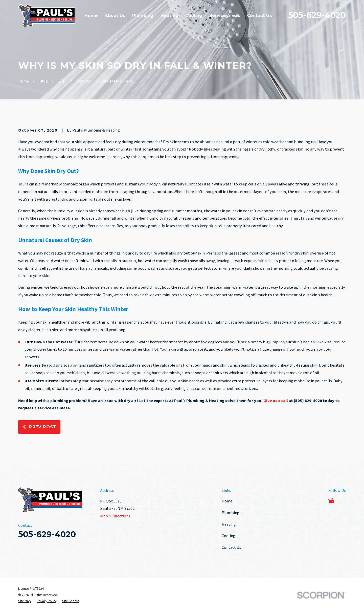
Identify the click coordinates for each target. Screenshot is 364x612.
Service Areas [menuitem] (225, 15)
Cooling (229, 536)
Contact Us (231, 547)
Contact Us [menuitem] (259, 15)
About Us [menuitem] (115, 15)
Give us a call (276, 400)
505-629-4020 (317, 15)
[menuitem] (25, 601)
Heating (229, 524)
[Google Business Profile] (331, 500)
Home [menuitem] (91, 15)
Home (227, 501)
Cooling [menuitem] (194, 15)
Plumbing (231, 513)
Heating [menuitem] (169, 15)
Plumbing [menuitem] (143, 15)
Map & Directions (115, 516)
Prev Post (39, 427)
